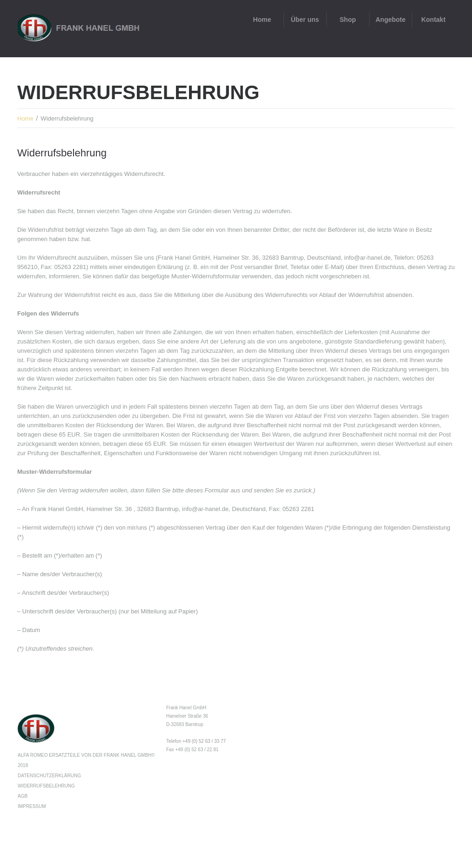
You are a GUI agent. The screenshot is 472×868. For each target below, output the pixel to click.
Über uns (305, 20)
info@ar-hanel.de (367, 258)
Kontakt (433, 20)
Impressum (32, 806)
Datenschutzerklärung (49, 776)
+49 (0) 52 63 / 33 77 (204, 741)
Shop (348, 20)
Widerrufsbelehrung (46, 786)
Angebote (391, 20)
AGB (23, 796)
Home (262, 20)
